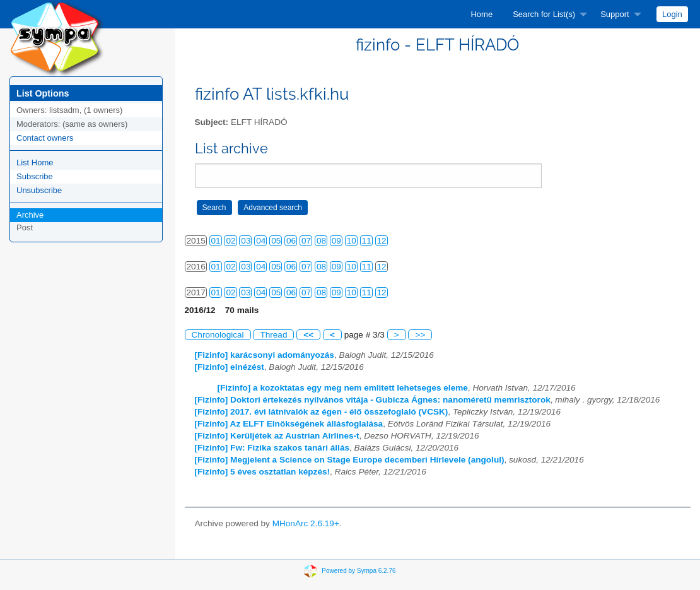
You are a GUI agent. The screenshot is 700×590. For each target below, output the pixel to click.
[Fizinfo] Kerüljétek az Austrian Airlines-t (277, 436)
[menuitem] (481, 14)
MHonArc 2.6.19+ (306, 523)
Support (615, 14)
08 (321, 241)
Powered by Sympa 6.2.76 (359, 571)
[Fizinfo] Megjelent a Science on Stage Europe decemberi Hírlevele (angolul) (350, 460)
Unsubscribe (39, 190)
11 (367, 241)
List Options (43, 93)
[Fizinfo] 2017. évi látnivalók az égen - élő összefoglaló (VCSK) (322, 412)
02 (230, 241)
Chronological (218, 335)
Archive (30, 215)
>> (420, 335)
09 (336, 241)
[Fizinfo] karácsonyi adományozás (265, 355)
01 (216, 241)
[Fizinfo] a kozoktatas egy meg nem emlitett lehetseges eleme (343, 388)
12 (382, 241)
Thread (273, 335)
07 (306, 241)
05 (276, 241)
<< (308, 335)
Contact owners (45, 138)
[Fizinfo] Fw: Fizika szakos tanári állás (272, 448)
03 (246, 241)
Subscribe (35, 176)
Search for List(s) (544, 14)
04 (261, 241)
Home (481, 14)
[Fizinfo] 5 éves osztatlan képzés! (263, 472)
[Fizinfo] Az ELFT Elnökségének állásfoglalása (289, 424)
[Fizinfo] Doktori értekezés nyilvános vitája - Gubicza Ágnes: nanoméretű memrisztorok (373, 400)
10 (352, 241)
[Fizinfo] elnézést (230, 367)
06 (291, 241)
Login (672, 14)
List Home (35, 162)
